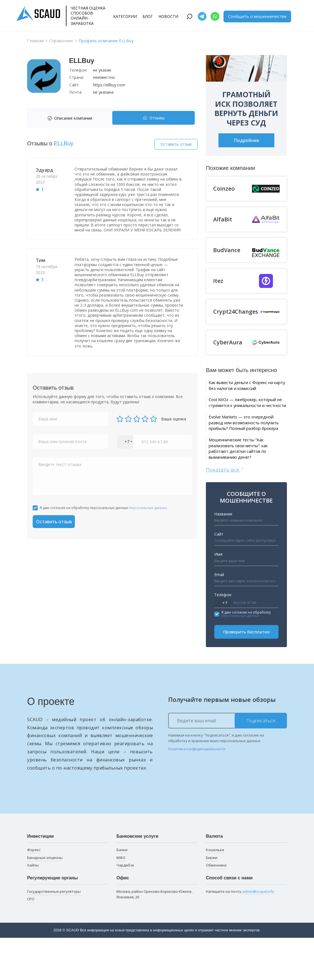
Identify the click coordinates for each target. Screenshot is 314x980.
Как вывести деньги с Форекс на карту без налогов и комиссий (246, 390)
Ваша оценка (174, 419)
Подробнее (246, 140)
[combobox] (125, 442)
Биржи (212, 899)
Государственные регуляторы (54, 933)
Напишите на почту (240, 933)
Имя (218, 596)
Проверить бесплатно (246, 674)
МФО (121, 899)
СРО (31, 941)
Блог (148, 16)
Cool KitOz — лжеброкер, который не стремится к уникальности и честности (243, 417)
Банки (122, 892)
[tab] (71, 118)
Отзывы (154, 118)
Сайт (219, 576)
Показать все (225, 511)
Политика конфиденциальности (197, 791)
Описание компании (70, 118)
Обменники (216, 907)
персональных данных (148, 508)
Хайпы (33, 907)
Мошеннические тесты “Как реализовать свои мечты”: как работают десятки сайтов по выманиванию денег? (247, 488)
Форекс (34, 892)
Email (219, 616)
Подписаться (261, 763)
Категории (125, 16)
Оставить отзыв (176, 144)
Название (223, 556)
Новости (168, 16)
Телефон (223, 637)
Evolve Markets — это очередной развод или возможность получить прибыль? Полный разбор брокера (242, 450)
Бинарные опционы (45, 899)
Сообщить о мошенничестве (257, 16)
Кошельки (215, 892)
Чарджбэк (125, 907)
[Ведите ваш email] (228, 763)
